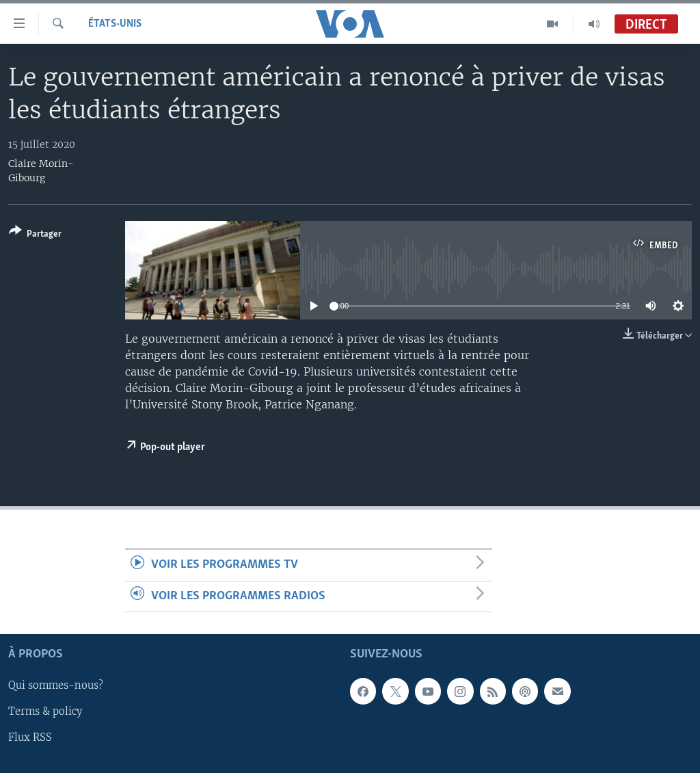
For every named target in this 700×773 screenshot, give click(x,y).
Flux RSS (30, 738)
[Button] (35, 235)
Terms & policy (45, 712)
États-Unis (115, 24)
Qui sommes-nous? (56, 685)
